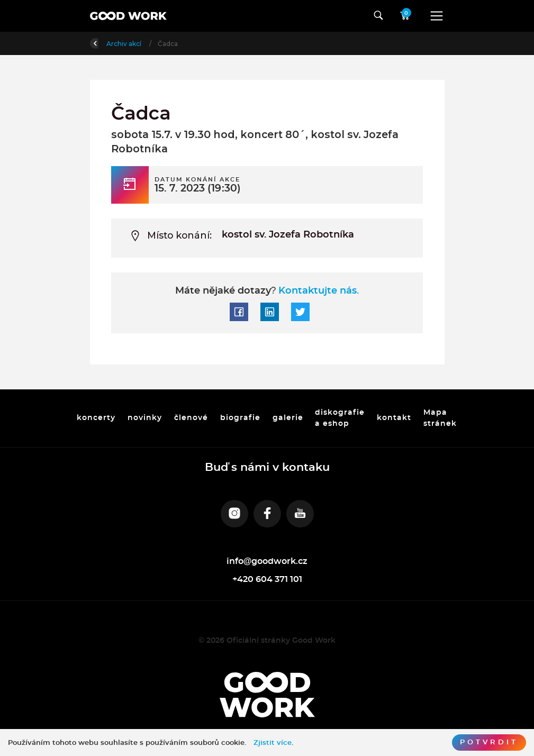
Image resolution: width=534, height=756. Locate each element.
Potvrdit (489, 742)
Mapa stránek (441, 418)
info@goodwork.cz (267, 561)
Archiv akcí (188, 44)
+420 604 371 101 (267, 579)
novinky (145, 418)
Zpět (105, 43)
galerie (288, 418)
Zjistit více (273, 743)
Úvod (145, 44)
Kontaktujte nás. (317, 291)
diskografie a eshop (340, 418)
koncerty (96, 418)
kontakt (395, 418)
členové (191, 418)
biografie (240, 418)
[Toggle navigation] (437, 16)
